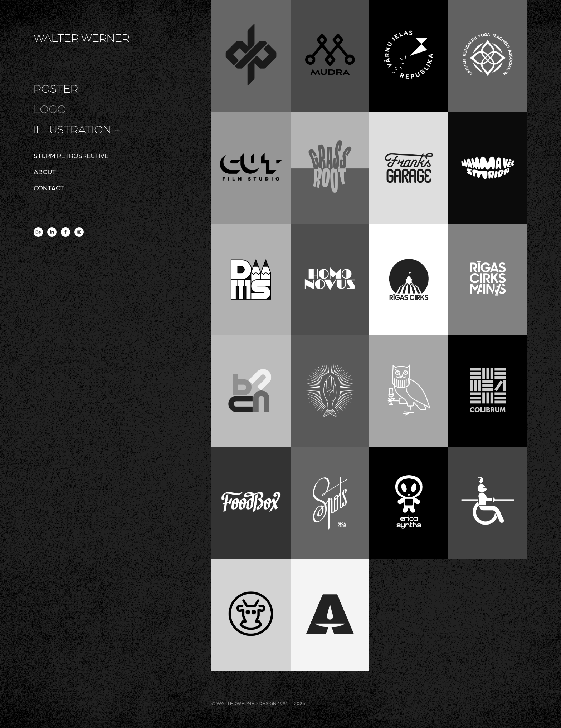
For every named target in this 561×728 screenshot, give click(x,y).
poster (56, 88)
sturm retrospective (71, 155)
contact (49, 188)
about (45, 171)
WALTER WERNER (82, 37)
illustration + (77, 129)
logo (50, 108)
